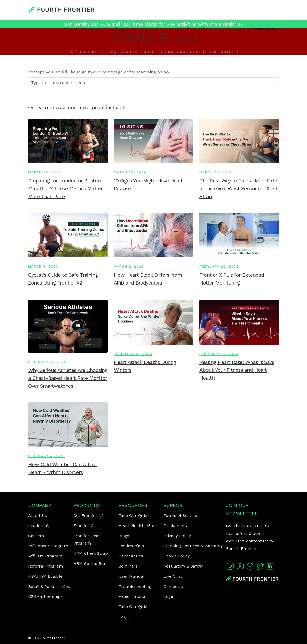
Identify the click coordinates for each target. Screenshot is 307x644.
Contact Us (175, 586)
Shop (179, 29)
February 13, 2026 (133, 354)
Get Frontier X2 (88, 515)
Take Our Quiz (87, 29)
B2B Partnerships (45, 596)
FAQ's (124, 617)
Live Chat (173, 576)
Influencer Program (48, 546)
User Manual (131, 576)
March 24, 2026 (130, 172)
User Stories (131, 556)
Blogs (120, 29)
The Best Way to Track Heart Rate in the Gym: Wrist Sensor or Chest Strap (238, 188)
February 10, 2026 (219, 354)
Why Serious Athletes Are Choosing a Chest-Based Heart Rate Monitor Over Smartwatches (68, 378)
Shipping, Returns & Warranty (193, 546)
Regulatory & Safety (183, 566)
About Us (38, 515)
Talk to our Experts (222, 29)
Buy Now (265, 29)
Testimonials (131, 546)
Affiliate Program (45, 556)
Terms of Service (180, 515)
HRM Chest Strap (91, 553)
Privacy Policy (177, 536)
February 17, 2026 (48, 362)
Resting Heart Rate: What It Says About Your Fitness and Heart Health (237, 370)
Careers (36, 536)
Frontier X (83, 526)
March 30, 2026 (45, 172)
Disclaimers (175, 526)
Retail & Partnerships (49, 586)
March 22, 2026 (216, 172)
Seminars (128, 566)
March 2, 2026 (129, 267)
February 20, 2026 (219, 267)
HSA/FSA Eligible (45, 576)
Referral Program (46, 566)
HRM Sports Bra (89, 563)
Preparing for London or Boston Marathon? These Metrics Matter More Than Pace (65, 188)
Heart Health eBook (138, 526)
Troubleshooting (135, 586)
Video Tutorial (133, 596)
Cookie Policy (177, 556)
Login (169, 596)
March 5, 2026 (43, 267)
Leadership (39, 526)
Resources (147, 29)
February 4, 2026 (47, 456)
